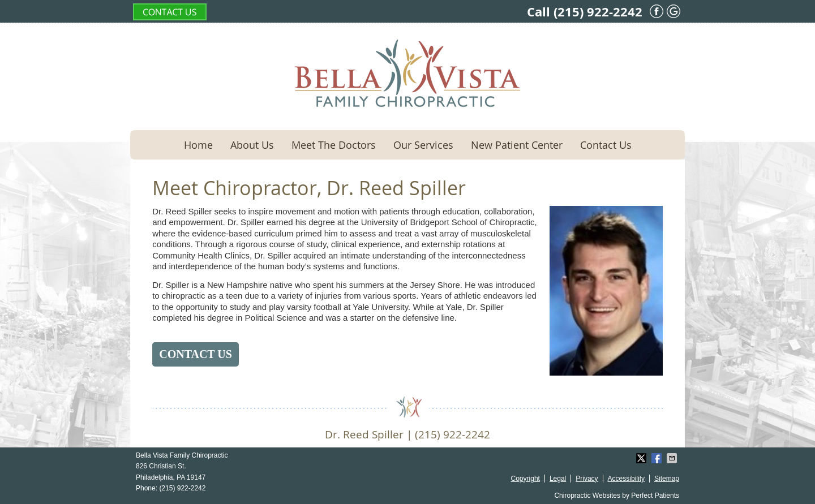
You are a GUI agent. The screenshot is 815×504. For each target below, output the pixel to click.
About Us (252, 145)
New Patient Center (517, 145)
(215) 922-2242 (598, 12)
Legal (558, 479)
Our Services (423, 145)
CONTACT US (196, 354)
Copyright (526, 479)
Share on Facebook (658, 458)
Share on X (642, 458)
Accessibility (626, 479)
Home (198, 145)
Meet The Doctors (334, 145)
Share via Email (673, 458)
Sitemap (667, 479)
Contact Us (606, 145)
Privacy (587, 479)
